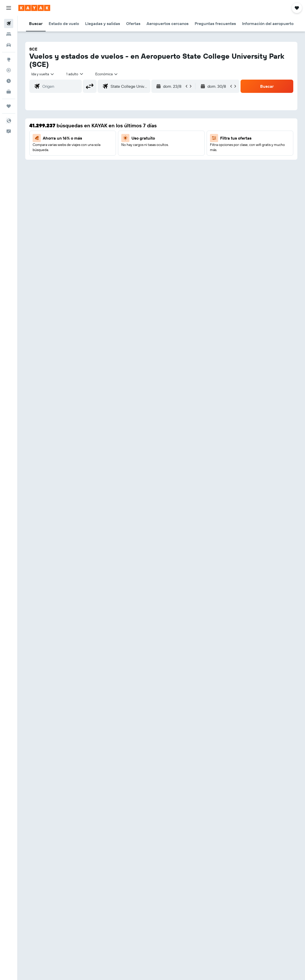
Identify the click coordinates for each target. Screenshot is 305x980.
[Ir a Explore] (9, 59)
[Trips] (9, 106)
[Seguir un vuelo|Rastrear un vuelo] (9, 70)
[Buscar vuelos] (9, 23)
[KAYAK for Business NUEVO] (9, 92)
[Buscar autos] (9, 45)
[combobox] (107, 74)
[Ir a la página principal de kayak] (34, 8)
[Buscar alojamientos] (9, 34)
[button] (9, 8)
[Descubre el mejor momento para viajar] (9, 81)
